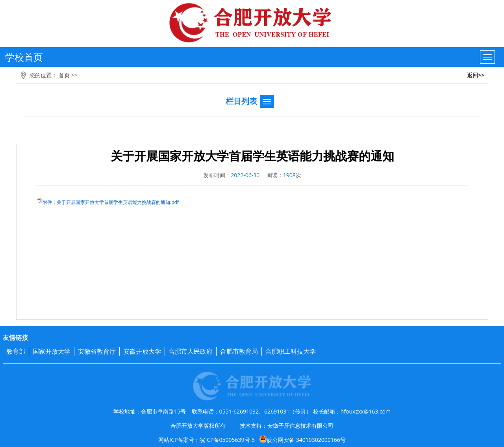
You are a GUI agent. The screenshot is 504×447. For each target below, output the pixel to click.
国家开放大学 (52, 351)
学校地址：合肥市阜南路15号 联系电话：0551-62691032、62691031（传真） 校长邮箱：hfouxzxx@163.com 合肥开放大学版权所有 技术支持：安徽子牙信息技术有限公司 (252, 418)
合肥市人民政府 (191, 351)
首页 (64, 75)
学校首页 (24, 57)
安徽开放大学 (142, 351)
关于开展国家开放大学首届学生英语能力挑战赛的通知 (252, 156)
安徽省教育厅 (97, 351)
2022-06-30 (245, 175)
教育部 (16, 351)
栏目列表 (241, 101)
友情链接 (15, 338)
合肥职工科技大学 (291, 351)
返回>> (476, 75)
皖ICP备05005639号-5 (227, 440)
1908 (289, 175)
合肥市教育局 (239, 351)
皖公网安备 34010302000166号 (302, 439)
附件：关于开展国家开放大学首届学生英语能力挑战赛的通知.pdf (111, 202)
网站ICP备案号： (252, 440)
